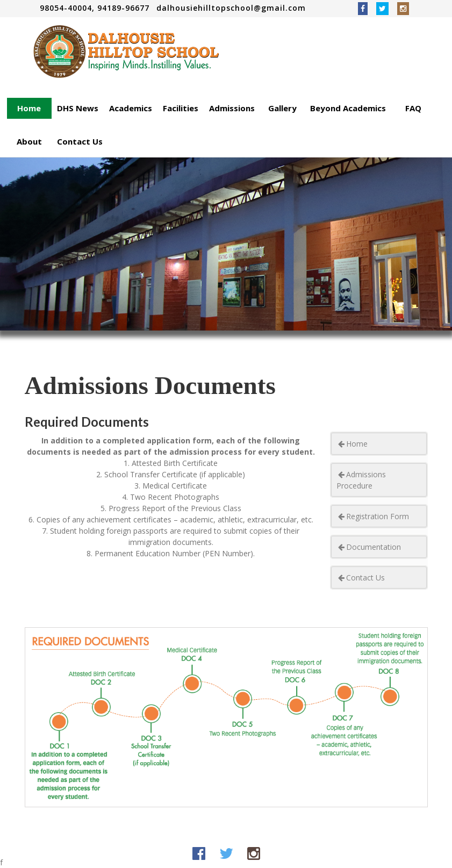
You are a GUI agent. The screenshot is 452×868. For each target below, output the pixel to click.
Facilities (181, 108)
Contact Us (80, 141)
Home (29, 108)
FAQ (413, 108)
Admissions (232, 108)
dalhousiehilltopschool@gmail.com (231, 8)
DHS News (78, 108)
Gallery (282, 108)
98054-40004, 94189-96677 (96, 8)
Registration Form (373, 516)
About (29, 141)
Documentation (369, 547)
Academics (131, 108)
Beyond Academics (348, 108)
